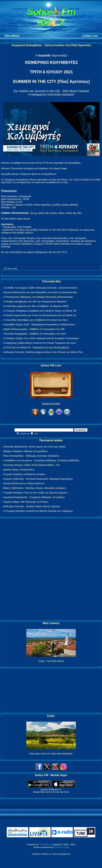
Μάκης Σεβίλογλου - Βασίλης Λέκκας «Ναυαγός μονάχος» (35, 488)
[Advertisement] (51, 569)
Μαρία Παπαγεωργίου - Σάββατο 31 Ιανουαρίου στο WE (34, 329)
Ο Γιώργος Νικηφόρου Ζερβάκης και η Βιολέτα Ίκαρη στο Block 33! (40, 311)
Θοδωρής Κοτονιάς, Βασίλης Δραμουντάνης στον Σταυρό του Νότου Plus (43, 352)
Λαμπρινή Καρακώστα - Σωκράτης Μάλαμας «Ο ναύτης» (34, 497)
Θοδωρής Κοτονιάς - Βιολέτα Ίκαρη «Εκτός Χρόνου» (32, 506)
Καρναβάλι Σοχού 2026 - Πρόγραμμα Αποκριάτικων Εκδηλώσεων (39, 324)
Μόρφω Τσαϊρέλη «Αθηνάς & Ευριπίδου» (26, 451)
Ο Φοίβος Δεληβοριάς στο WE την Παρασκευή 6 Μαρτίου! (35, 301)
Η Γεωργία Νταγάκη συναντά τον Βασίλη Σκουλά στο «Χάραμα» (38, 511)
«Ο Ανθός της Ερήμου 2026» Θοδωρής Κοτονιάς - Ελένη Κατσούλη (40, 288)
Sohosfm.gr (45, 844)
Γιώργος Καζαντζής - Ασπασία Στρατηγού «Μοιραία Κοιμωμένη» (38, 479)
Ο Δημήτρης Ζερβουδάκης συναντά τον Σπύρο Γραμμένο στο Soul (40, 343)
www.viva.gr (23, 219)
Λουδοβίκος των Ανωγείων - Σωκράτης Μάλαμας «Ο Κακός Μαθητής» (41, 460)
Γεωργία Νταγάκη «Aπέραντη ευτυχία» (24, 474)
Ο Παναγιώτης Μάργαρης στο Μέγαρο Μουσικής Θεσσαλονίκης (38, 297)
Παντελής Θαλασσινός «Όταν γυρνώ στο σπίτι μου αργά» (35, 447)
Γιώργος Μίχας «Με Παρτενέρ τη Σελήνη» (26, 502)
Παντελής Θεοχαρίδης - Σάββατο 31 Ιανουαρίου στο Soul (35, 334)
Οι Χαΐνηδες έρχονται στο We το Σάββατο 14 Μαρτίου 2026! (36, 306)
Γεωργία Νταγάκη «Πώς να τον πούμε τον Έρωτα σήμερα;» (36, 493)
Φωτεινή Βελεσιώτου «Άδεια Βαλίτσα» (24, 483)
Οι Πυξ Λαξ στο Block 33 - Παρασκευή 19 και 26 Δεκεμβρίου (36, 347)
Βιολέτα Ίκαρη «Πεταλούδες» (19, 470)
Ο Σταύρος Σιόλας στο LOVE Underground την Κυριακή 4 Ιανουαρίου (41, 338)
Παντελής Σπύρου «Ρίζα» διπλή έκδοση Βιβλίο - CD (31, 465)
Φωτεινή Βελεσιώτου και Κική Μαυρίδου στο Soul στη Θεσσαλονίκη (40, 292)
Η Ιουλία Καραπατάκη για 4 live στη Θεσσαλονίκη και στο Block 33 (40, 315)
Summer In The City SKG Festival (57, 230)
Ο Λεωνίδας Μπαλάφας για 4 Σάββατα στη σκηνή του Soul (35, 320)
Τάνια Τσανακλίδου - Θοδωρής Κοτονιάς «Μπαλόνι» (31, 456)
